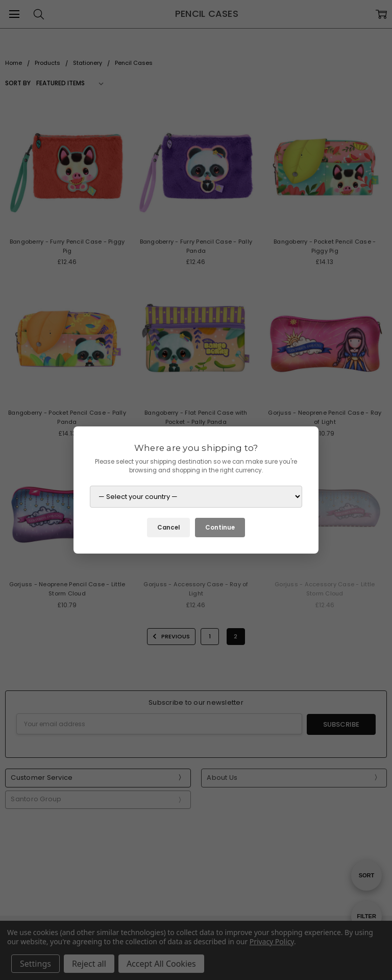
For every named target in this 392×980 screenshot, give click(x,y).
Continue (220, 528)
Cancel (168, 528)
